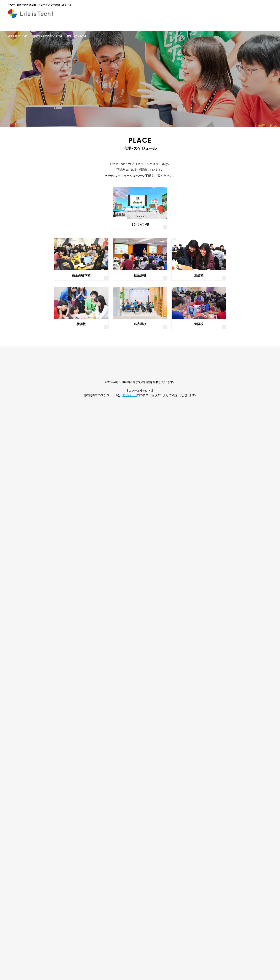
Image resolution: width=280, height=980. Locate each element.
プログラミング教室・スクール (47, 36)
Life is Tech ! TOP (17, 36)
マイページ (130, 395)
